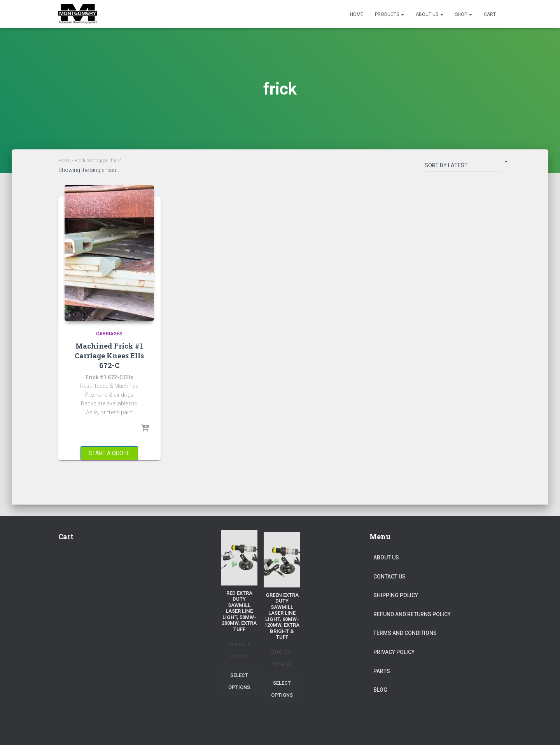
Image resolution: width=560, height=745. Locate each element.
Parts (382, 671)
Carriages (109, 334)
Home (357, 14)
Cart (490, 14)
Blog (380, 690)
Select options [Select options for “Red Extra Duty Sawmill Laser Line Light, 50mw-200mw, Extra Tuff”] (239, 681)
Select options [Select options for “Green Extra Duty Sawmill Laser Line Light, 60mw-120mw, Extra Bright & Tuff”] (282, 689)
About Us (430, 14)
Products (389, 14)
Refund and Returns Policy (412, 614)
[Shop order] (463, 167)
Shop (464, 14)
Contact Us (389, 577)
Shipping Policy (396, 595)
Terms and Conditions (405, 633)
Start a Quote (109, 453)
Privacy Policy (394, 652)
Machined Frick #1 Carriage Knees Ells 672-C (109, 356)
